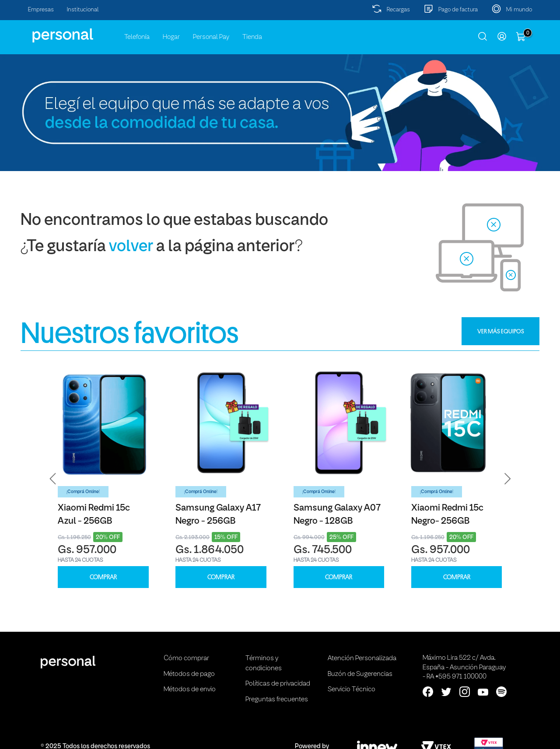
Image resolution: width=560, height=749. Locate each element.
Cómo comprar (186, 658)
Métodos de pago (189, 674)
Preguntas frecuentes (277, 700)
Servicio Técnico (352, 689)
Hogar (171, 37)
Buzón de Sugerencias (360, 674)
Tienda (252, 37)
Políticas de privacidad (278, 684)
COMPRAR (103, 577)
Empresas (41, 10)
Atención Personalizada (362, 658)
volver (131, 247)
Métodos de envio (190, 689)
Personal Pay (211, 37)
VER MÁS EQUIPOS (501, 331)
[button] (53, 479)
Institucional (83, 10)
